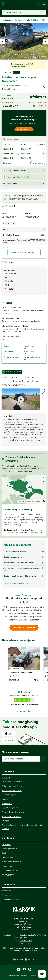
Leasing (5, 799)
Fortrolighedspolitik (10, 849)
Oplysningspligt (8, 857)
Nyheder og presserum (11, 899)
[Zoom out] (43, 481)
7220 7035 (7, 533)
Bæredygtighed (8, 875)
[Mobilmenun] (44, 4)
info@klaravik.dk (36, 533)
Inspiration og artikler (10, 808)
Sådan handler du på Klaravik (13, 782)
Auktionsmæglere (9, 795)
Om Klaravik (7, 844)
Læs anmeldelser (24, 711)
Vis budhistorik (38, 163)
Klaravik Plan (7, 866)
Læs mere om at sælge (24, 628)
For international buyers (11, 816)
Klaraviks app (7, 803)
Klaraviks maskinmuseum (12, 862)
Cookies (5, 853)
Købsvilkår (6, 778)
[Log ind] (39, 4)
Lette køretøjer (7, 20)
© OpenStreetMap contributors (30, 501)
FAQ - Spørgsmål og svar (12, 790)
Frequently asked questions (13, 812)
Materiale (34, 976)
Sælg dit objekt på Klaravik (12, 786)
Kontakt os (6, 891)
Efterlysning (7, 821)
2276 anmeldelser (31, 704)
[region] (24, 489)
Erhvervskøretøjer (23, 20)
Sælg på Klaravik (24, 129)
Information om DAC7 (11, 870)
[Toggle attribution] (44, 501)
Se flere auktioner (18, 66)
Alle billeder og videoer (25, 54)
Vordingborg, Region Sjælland (16, 86)
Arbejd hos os (7, 895)
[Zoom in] (43, 478)
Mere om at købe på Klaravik (16, 583)
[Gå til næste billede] (43, 657)
